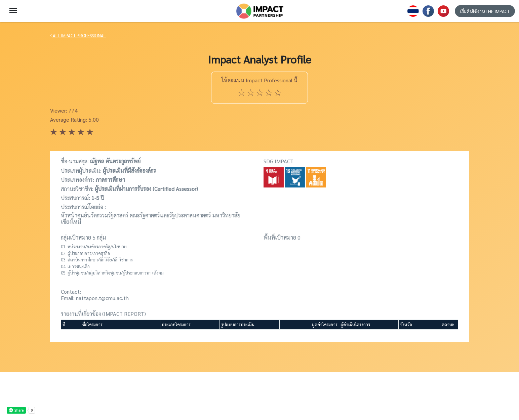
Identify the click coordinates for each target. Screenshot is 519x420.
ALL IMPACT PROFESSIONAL (78, 35)
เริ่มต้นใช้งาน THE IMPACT (485, 11)
